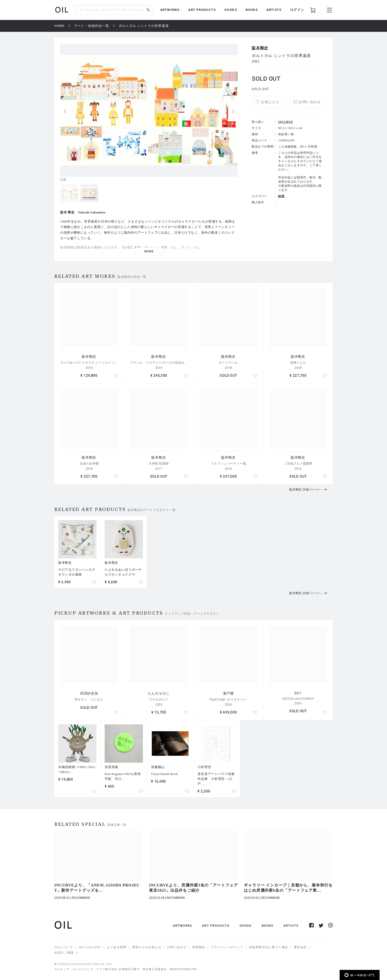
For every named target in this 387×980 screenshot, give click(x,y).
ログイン (297, 10)
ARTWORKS (170, 10)
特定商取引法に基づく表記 (269, 947)
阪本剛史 (260, 48)
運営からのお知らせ (147, 947)
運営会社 (300, 947)
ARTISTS (274, 10)
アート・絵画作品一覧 (92, 26)
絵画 (281, 196)
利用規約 (199, 947)
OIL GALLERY (90, 947)
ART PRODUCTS (202, 10)
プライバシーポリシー (227, 947)
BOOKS (252, 10)
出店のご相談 (64, 953)
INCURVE (286, 122)
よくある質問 (117, 947)
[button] (233, 112)
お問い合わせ (310, 102)
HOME (59, 26)
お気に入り (270, 102)
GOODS (231, 10)
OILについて (64, 947)
